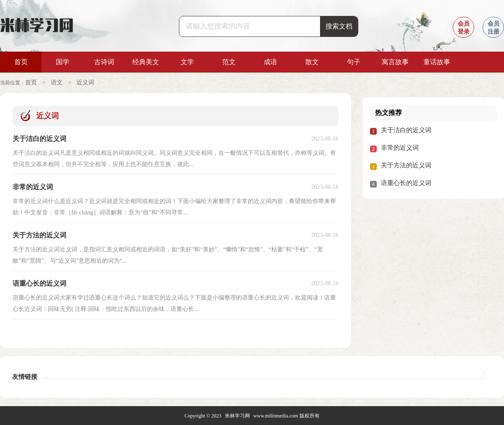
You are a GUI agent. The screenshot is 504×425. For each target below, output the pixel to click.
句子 (354, 62)
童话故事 (437, 62)
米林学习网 (237, 415)
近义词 (85, 82)
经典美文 (146, 62)
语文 (57, 82)
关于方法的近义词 (406, 165)
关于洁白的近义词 (406, 130)
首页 (21, 62)
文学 (187, 62)
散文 (312, 62)
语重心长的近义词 (406, 183)
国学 (63, 62)
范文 (229, 62)
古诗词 (104, 62)
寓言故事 (395, 62)
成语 (270, 62)
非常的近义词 (400, 147)
